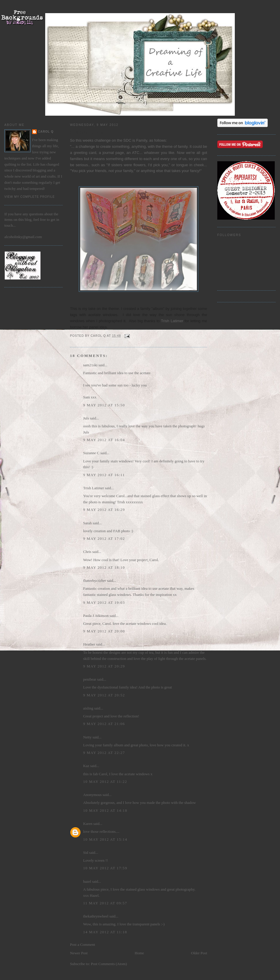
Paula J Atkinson (96, 616)
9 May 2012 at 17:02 (104, 538)
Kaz (86, 766)
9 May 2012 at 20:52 (104, 695)
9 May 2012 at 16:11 (104, 475)
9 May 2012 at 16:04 (104, 440)
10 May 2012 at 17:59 (105, 868)
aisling (88, 708)
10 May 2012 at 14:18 (105, 810)
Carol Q (46, 132)
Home (139, 953)
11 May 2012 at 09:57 (105, 903)
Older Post (199, 953)
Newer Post (79, 953)
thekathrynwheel (96, 916)
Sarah (87, 523)
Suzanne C (91, 453)
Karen (88, 824)
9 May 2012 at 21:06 (104, 724)
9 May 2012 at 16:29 (104, 510)
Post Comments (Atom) (109, 964)
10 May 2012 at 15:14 (105, 839)
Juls (86, 418)
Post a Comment (83, 945)
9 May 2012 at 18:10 (104, 567)
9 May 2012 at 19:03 (104, 602)
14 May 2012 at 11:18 (105, 932)
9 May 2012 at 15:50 (104, 405)
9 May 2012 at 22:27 (104, 753)
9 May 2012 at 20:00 (104, 631)
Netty (87, 737)
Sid (86, 852)
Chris (87, 552)
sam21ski (90, 365)
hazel (87, 881)
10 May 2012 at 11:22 (105, 782)
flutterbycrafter (95, 581)
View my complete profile (30, 197)
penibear (90, 679)
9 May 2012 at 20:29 (104, 666)
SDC (128, 140)
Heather (89, 644)
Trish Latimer (172, 321)
